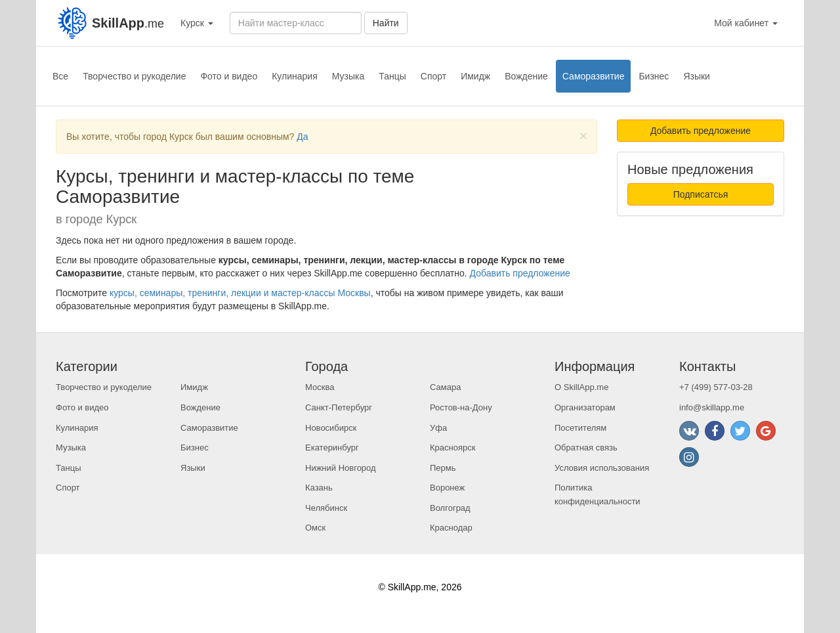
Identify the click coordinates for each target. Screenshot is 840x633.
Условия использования (602, 468)
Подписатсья (701, 194)
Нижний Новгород (341, 468)
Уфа (438, 428)
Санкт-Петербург (339, 407)
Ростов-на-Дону (461, 407)
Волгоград (450, 508)
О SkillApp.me (581, 387)
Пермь (443, 468)
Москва (320, 387)
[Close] (583, 136)
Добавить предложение (520, 273)
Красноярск (452, 447)
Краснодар (451, 528)
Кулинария (295, 76)
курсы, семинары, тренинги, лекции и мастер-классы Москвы (240, 293)
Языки (697, 76)
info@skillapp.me (712, 407)
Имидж (475, 76)
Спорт (433, 76)
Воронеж (447, 488)
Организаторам (585, 407)
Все (60, 76)
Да (302, 137)
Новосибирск (331, 428)
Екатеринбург (332, 447)
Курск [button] (197, 23)
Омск (315, 528)
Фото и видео (229, 76)
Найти (386, 23)
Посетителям (580, 428)
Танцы (392, 76)
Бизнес (654, 76)
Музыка (348, 76)
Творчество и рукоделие (134, 76)
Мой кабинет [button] (746, 23)
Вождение (526, 76)
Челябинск (326, 508)
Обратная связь (586, 447)
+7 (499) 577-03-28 (716, 387)
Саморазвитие (594, 76)
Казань (319, 488)
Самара (445, 387)
